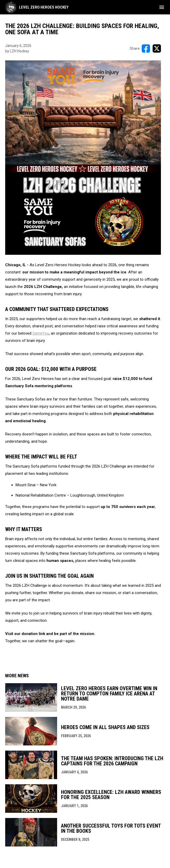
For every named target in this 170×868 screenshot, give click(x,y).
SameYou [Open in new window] (41, 333)
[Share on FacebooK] (146, 48)
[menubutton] (162, 7)
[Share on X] (157, 48)
